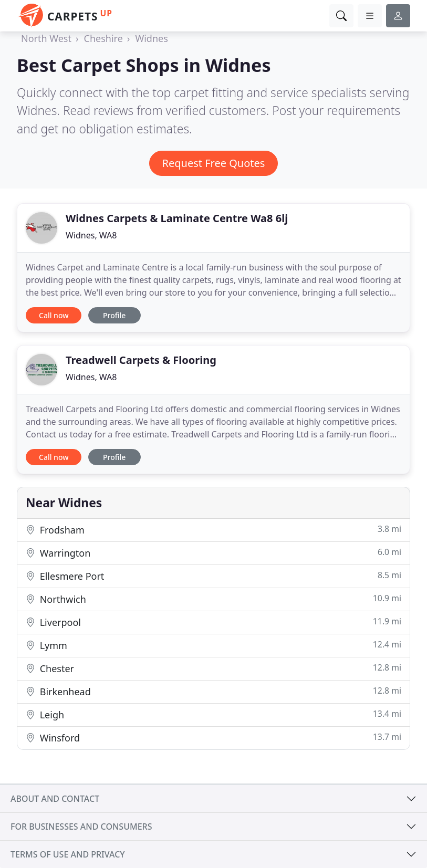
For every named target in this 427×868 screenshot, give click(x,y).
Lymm (213, 645)
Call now (54, 315)
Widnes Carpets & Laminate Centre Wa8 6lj (177, 218)
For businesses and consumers (81, 827)
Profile (114, 315)
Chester (213, 668)
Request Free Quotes (214, 163)
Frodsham (213, 530)
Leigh (213, 714)
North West (46, 38)
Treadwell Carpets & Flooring (141, 360)
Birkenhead (213, 691)
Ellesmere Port (213, 576)
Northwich (213, 599)
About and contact (55, 799)
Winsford (213, 738)
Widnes (151, 38)
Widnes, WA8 (91, 235)
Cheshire (103, 38)
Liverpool (213, 622)
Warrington (213, 553)
